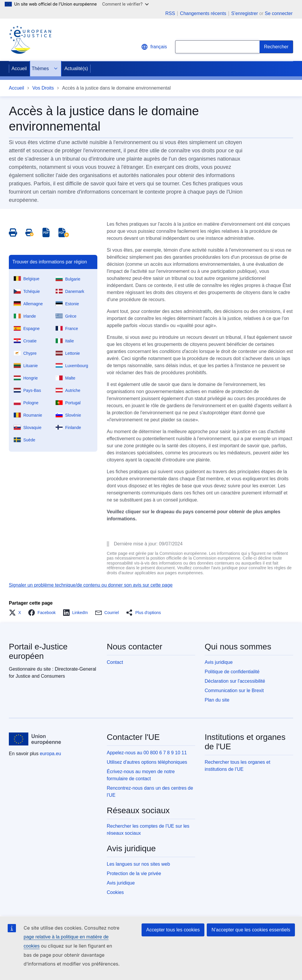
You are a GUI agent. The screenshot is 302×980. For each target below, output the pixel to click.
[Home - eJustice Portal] (30, 40)
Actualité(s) (76, 69)
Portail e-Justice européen (38, 651)
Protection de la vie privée (134, 873)
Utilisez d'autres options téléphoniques (147, 762)
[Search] (276, 47)
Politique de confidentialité (232, 672)
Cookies (115, 892)
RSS (170, 14)
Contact (115, 662)
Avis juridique (219, 662)
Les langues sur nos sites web (138, 864)
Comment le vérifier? (125, 4)
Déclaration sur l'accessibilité (235, 681)
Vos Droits (43, 88)
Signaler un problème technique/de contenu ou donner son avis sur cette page (91, 585)
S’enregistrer (245, 13)
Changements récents (203, 14)
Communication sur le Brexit (234, 691)
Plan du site (217, 700)
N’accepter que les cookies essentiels (251, 930)
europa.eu (50, 754)
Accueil (19, 69)
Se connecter (279, 13)
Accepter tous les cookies (173, 930)
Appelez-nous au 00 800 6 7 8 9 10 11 (147, 753)
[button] (17, 613)
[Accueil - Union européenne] (35, 739)
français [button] (154, 47)
